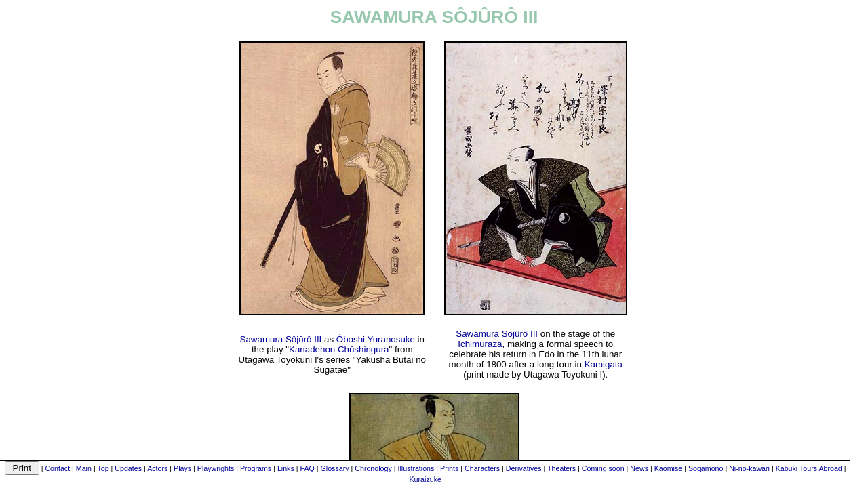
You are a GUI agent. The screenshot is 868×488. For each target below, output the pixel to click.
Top (103, 468)
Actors (157, 468)
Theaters (561, 468)
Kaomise (668, 468)
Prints (449, 468)
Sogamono (706, 468)
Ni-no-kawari (749, 468)
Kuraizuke (426, 479)
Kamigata (604, 364)
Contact (57, 468)
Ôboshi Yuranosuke (376, 339)
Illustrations (416, 468)
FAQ (307, 468)
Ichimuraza (480, 344)
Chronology (373, 468)
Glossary (335, 468)
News (639, 468)
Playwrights (216, 468)
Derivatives (524, 468)
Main (84, 468)
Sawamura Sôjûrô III (281, 339)
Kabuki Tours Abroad (809, 468)
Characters (482, 468)
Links (286, 468)
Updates (128, 468)
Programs (256, 468)
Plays (182, 468)
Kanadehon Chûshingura (339, 349)
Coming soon (603, 468)
